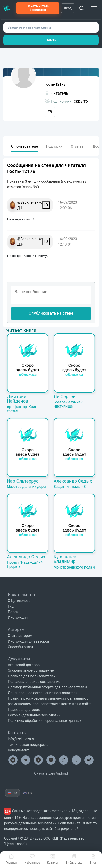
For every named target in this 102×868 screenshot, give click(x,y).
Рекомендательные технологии (34, 715)
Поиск (13, 612)
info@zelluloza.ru (21, 739)
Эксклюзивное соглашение (31, 670)
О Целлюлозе (19, 601)
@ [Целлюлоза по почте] (64, 760)
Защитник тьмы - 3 (70, 487)
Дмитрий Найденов (18, 399)
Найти (51, 40)
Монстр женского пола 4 (74, 567)
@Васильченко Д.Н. (30, 205)
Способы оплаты (22, 647)
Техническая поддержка (28, 745)
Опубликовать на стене (51, 313)
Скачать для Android (51, 773)
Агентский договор (24, 665)
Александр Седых (73, 481)
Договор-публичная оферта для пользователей (47, 687)
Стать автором (20, 636)
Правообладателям (24, 710)
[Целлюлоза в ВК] (13, 760)
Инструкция (18, 617)
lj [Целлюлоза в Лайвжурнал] (76, 760)
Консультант (18, 750)
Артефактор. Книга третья (23, 409)
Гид (11, 606)
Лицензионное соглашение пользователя (43, 693)
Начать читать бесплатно (38, 8)
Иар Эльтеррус (23, 481)
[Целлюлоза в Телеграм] (26, 760)
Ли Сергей (64, 396)
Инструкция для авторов (29, 641)
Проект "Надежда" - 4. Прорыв (25, 564)
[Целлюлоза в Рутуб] (89, 760)
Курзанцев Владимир (65, 559)
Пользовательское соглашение (34, 682)
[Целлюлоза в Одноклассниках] (38, 760)
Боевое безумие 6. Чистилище (69, 404)
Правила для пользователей (32, 676)
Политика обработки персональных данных (45, 721)
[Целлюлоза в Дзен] (51, 760)
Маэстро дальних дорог (27, 487)
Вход (68, 8)
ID (46, 205)
